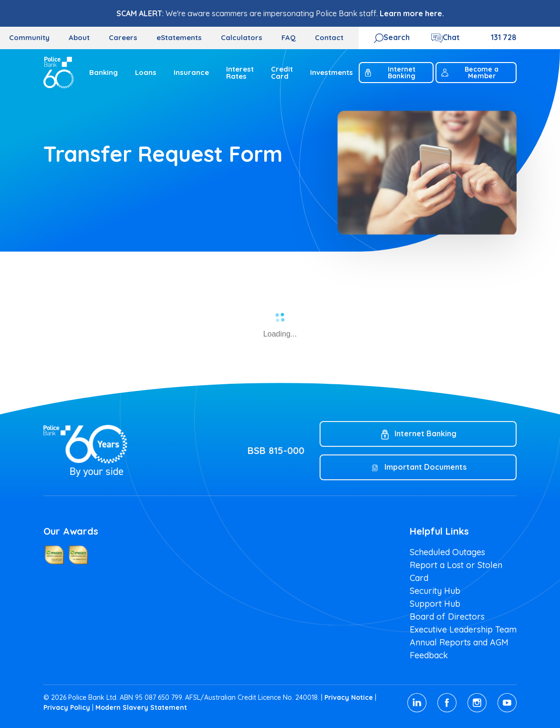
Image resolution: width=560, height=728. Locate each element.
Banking (104, 72)
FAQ (289, 37)
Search (397, 37)
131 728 (504, 37)
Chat (451, 37)
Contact (329, 37)
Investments (332, 72)
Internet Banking (389, 73)
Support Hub (435, 604)
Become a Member (469, 73)
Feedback (429, 655)
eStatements (179, 37)
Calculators (242, 37)
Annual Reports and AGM (459, 642)
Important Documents (425, 467)
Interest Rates (240, 73)
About (79, 37)
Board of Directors (447, 617)
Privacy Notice (349, 697)
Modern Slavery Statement (141, 707)
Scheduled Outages (447, 552)
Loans (146, 72)
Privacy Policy (67, 707)
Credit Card (282, 73)
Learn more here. (412, 13)
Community (29, 37)
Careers (123, 37)
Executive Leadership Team (463, 629)
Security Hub (435, 591)
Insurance (191, 72)
